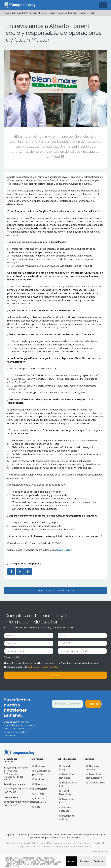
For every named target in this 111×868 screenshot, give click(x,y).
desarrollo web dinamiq (99, 852)
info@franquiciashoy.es (16, 768)
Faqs (36, 807)
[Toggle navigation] (103, 5)
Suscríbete (95, 704)
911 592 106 (10, 771)
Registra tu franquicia (30, 847)
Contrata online (96, 783)
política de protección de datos (43, 667)
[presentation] (73, 716)
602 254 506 (11, 805)
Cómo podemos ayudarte (90, 843)
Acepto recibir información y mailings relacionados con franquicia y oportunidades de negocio (53, 663)
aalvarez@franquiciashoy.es (19, 789)
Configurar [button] (99, 861)
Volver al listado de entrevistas (55, 590)
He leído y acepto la (33, 667)
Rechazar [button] (85, 861)
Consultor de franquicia (18, 843)
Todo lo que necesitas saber (62, 843)
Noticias (38, 779)
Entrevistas (40, 789)
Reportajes (40, 784)
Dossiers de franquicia (53, 847)
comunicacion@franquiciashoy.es (22, 802)
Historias (38, 794)
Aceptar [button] (72, 861)
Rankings (39, 766)
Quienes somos (39, 843)
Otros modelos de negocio (78, 847)
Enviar (56, 675)
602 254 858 (11, 792)
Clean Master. (64, 550)
